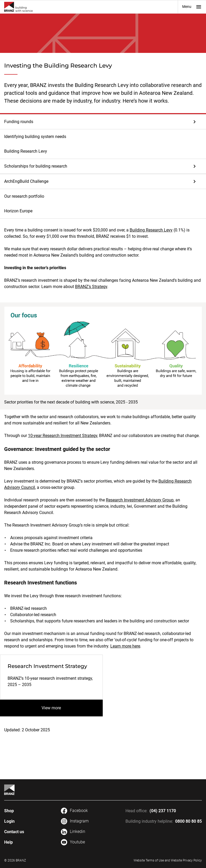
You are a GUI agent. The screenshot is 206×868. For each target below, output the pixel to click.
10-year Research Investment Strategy (63, 436)
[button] (103, 122)
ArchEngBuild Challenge (26, 181)
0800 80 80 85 (188, 821)
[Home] (9, 790)
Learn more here (125, 646)
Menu (192, 7)
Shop (9, 811)
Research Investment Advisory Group (140, 500)
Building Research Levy (26, 151)
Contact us (14, 832)
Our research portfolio (24, 196)
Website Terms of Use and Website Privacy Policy (168, 860)
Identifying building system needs (35, 137)
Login (9, 821)
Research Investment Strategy (47, 666)
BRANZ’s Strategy (91, 287)
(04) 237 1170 (163, 811)
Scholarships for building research (36, 166)
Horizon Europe (18, 211)
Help (8, 842)
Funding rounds (19, 122)
